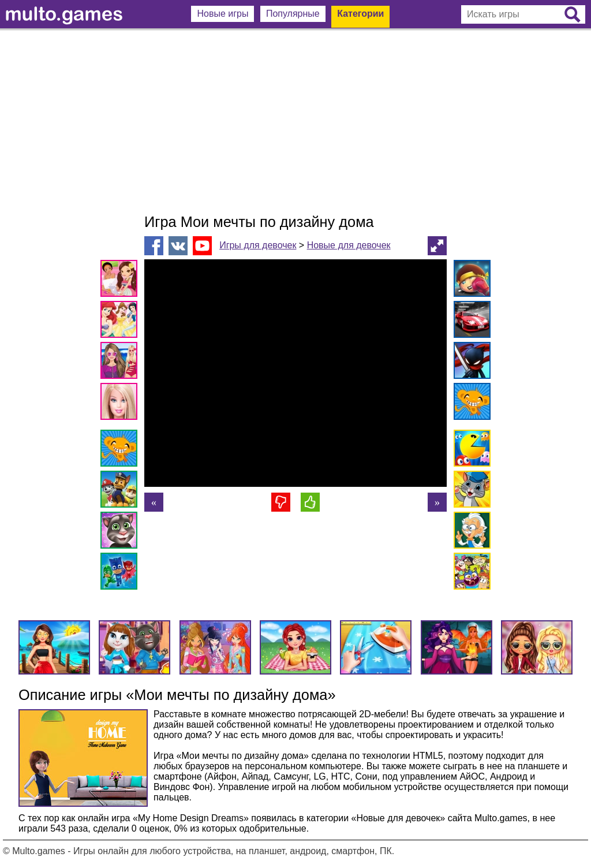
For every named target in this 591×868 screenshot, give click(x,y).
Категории (360, 14)
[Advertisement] (295, 121)
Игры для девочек (258, 245)
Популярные (293, 14)
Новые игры (222, 14)
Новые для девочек (349, 245)
